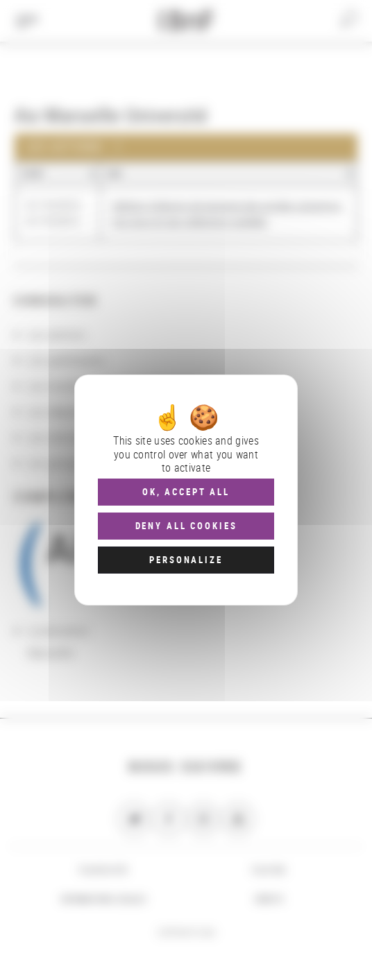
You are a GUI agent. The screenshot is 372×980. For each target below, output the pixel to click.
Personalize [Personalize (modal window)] (186, 560)
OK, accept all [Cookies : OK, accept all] (186, 492)
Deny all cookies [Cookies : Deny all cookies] (186, 526)
